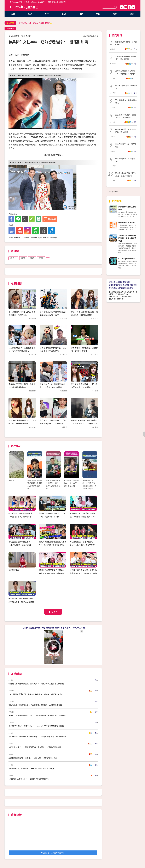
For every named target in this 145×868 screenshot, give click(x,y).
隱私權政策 (113, 288)
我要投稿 (112, 282)
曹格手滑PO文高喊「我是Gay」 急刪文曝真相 (125, 174)
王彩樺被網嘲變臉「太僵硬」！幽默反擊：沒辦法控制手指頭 (33, 758)
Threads (122, 7)
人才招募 (119, 282)
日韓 (81, 14)
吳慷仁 (13, 258)
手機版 (27, 2)
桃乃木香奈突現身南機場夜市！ (126, 87)
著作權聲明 (122, 288)
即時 (30, 14)
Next (94, 467)
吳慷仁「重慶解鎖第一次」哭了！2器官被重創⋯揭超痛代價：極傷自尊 (37, 715)
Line (126, 7)
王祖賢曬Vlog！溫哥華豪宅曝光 (126, 101)
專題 (132, 14)
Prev (12, 467)
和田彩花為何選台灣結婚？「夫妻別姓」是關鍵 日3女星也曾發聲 (35, 705)
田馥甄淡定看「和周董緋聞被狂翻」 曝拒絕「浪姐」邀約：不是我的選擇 (83, 517)
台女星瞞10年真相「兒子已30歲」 (126, 43)
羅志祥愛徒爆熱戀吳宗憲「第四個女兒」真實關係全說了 (126, 72)
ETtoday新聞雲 (16, 2)
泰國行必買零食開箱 (127, 222)
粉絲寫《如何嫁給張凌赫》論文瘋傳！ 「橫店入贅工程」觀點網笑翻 (36, 684)
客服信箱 (126, 285)
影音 (64, 14)
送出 (115, 7)
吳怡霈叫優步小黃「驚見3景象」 (125, 145)
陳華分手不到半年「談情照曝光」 (32, 23)
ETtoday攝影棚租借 (127, 258)
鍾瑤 (23, 258)
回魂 (41, 258)
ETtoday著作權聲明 (47, 237)
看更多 (54, 612)
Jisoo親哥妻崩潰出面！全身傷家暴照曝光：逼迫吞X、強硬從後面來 (36, 694)
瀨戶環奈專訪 (14, 570)
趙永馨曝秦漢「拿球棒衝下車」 (126, 160)
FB (129, 7)
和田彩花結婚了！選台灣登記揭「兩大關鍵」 (126, 131)
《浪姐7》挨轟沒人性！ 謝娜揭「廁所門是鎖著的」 (30, 779)
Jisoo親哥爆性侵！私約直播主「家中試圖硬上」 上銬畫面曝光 (84, 423)
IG (133, 7)
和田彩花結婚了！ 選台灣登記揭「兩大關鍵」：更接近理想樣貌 (35, 747)
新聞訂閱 (62, 2)
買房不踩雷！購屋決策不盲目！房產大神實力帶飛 (127, 238)
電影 (115, 14)
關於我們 (126, 282)
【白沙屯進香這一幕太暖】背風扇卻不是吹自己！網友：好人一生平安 (53, 627)
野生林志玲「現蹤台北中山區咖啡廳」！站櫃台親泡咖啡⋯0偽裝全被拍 (37, 737)
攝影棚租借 (52, 2)
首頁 (13, 14)
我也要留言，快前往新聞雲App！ (53, 853)
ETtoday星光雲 (24, 7)
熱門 (47, 14)
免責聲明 (130, 288)
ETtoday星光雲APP (39, 2)
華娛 (98, 14)
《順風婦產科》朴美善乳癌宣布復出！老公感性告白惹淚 (31, 768)
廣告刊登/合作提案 (115, 285)
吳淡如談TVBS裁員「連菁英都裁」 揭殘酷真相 (125, 116)
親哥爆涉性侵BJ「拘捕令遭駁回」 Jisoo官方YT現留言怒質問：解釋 (36, 726)
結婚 (32, 258)
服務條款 (133, 285)
